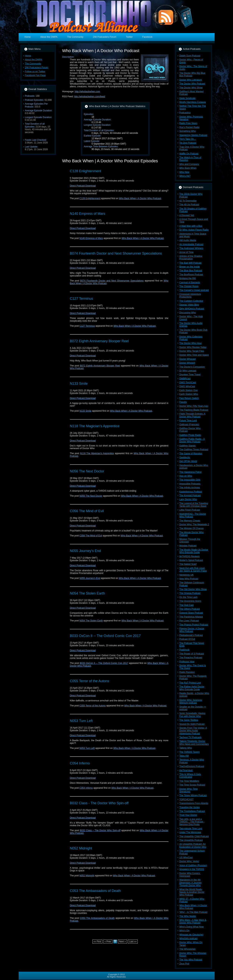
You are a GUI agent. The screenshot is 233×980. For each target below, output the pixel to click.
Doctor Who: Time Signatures (189, 790)
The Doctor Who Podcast (192, 84)
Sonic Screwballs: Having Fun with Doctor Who (192, 715)
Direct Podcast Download (83, 186)
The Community (33, 64)
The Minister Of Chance (192, 528)
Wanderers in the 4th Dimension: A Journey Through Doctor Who (191, 883)
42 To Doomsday (188, 201)
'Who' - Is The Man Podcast (193, 912)
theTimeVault (186, 770)
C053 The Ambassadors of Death (95, 891)
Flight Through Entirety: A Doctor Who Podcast (192, 415)
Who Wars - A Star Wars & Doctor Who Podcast (193, 921)
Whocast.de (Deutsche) (191, 935)
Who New (184, 172)
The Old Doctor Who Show (193, 589)
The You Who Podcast (191, 960)
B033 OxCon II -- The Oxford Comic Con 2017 (105, 636)
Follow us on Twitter (35, 72)
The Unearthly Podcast (191, 840)
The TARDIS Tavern (190, 752)
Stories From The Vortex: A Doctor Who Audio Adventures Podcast (193, 731)
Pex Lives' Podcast (189, 621)
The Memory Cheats (190, 521)
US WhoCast (186, 858)
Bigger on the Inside (190, 267)
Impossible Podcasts (190, 484)
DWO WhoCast (187, 386)
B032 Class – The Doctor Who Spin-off (100, 830)
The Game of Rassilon (191, 454)
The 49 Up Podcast (189, 205)
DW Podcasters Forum (37, 67)
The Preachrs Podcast (191, 658)
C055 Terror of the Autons (90, 681)
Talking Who (186, 748)
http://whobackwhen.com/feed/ (90, 97)
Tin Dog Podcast (188, 143)
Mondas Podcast (188, 546)
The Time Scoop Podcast (192, 785)
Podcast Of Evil (187, 639)
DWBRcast (185, 379)
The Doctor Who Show (191, 88)
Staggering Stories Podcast (193, 135)
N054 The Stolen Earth (87, 593)
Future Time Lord (188, 420)
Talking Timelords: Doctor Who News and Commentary (194, 743)
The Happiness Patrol (190, 472)
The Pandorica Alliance (191, 617)
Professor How (187, 662)
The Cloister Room (189, 286)
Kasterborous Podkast (191, 492)
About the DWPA (34, 60)
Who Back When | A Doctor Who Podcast (140, 198)
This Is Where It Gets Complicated (190, 776)
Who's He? (185, 176)
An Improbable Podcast (191, 244)
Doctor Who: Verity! (189, 861)
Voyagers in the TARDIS (192, 869)
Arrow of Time (187, 252)
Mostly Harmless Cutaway (193, 102)
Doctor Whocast (188, 359)
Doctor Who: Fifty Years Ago (194, 406)
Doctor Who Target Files (192, 351)
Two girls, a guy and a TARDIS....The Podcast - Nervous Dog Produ (192, 822)
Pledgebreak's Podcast (191, 635)
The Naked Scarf (188, 564)
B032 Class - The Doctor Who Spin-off (99, 803)
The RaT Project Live (190, 683)
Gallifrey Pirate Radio (190, 435)
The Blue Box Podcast (191, 271)
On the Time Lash (189, 597)
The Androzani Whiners (191, 248)
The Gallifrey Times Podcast (194, 450)
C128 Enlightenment (86, 171)
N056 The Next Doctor (87, 471)
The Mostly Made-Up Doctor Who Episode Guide (194, 551)
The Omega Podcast (190, 593)
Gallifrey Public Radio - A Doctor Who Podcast (192, 440)
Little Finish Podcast (190, 510)
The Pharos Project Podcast (194, 625)
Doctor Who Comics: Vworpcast (190, 875)
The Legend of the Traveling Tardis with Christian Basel (194, 505)
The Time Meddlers (189, 781)
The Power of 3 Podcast (192, 654)
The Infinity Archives (190, 488)
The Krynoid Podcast (190, 495)
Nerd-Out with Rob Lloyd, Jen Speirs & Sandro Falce (193, 570)
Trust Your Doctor (188, 815)
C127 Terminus (82, 299)
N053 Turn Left (81, 721)
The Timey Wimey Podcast (193, 795)
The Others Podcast (190, 609)
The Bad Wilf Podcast (190, 263)
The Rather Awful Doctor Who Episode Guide (192, 688)
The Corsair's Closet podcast (194, 290)
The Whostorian (188, 949)
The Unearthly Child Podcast (194, 836)
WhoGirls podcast (189, 938)
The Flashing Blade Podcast (194, 410)
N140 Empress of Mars (88, 214)
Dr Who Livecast (188, 371)
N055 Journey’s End (90, 578)
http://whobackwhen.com (87, 92)
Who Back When (188, 168)
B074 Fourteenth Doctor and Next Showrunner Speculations (116, 253)
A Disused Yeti (187, 215)
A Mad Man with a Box (191, 226)
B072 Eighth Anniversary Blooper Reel (99, 341)
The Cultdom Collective (191, 301)
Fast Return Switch (189, 398)
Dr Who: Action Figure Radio (194, 230)
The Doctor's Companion (192, 367)
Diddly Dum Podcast (190, 56)
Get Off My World (188, 461)
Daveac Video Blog (189, 305)
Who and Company (189, 164)
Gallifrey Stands (188, 446)
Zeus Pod (184, 964)
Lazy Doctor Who (188, 499)
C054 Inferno (80, 763)
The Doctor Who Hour (191, 343)
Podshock (184, 650)
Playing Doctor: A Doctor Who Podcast (192, 630)
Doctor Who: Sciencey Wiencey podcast (191, 701)
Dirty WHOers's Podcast (192, 309)
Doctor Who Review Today (193, 347)
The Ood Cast (187, 605)
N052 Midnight (81, 848)
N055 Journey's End (85, 551)
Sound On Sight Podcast (192, 724)
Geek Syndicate (188, 98)
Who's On (184, 931)
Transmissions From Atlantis (194, 803)
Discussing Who (188, 313)
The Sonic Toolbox (189, 720)
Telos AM (184, 756)
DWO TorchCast (188, 382)
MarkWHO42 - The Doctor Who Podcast (193, 515)
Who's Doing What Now (192, 927)
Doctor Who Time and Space (194, 355)
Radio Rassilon (187, 672)
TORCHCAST (187, 799)
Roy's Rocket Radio (189, 127)
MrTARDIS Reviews (190, 556)
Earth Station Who (189, 394)
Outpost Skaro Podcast (191, 613)
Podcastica (185, 113)
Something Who (188, 131)
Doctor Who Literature (191, 80)
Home (28, 56)
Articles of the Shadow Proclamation (191, 257)
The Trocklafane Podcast (192, 811)
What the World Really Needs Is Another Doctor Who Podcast (192, 892)
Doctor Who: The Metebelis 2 (194, 525)
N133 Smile (79, 384)
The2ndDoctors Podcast (192, 766)
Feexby (183, 402)
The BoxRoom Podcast (191, 275)
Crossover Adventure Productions (190, 296)
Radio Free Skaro (188, 123)
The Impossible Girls (190, 480)
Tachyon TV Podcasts (191, 737)
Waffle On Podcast (189, 154)
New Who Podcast (189, 579)
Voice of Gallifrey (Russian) (193, 865)
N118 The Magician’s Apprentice (95, 426)
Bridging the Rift (188, 278)
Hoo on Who (186, 476)
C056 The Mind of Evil (87, 511)
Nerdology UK (187, 575)
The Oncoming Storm (190, 601)
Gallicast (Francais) (189, 425)
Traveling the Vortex (190, 807)
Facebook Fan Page (35, 75)
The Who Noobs (188, 916)
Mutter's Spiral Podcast (191, 560)
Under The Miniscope (190, 832)
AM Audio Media (188, 240)
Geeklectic (185, 457)
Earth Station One (189, 390)
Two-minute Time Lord (191, 828)
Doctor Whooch (187, 363)
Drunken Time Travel (190, 375)
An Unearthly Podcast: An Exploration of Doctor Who (193, 845)
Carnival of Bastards (190, 282)
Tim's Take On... (188, 139)
